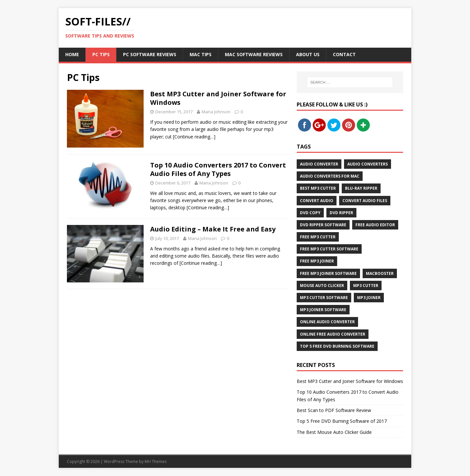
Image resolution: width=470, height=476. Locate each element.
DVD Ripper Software (323, 225)
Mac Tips (201, 54)
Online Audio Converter (327, 322)
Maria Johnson (216, 112)
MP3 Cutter (366, 286)
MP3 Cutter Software (324, 298)
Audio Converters (368, 164)
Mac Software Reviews (254, 54)
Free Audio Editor (375, 225)
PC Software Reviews (150, 54)
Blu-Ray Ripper (361, 188)
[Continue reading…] (194, 137)
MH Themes (156, 461)
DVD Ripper (341, 213)
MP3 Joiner (369, 298)
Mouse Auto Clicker (322, 286)
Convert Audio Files (365, 201)
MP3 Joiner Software (323, 310)
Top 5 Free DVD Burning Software (337, 346)
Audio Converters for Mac (330, 176)
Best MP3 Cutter (318, 188)
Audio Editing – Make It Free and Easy (213, 229)
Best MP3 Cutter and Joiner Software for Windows (218, 98)
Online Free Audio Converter (333, 334)
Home (72, 54)
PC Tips (101, 54)
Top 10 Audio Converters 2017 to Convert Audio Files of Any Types (218, 169)
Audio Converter (319, 164)
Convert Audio (317, 201)
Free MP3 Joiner (317, 261)
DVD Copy (310, 213)
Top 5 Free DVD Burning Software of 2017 (342, 421)
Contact (344, 54)
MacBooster (380, 273)
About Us (308, 54)
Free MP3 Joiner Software (328, 273)
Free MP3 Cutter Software (329, 249)
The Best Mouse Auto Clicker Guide (334, 432)
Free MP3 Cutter (318, 237)
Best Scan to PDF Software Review (334, 410)
